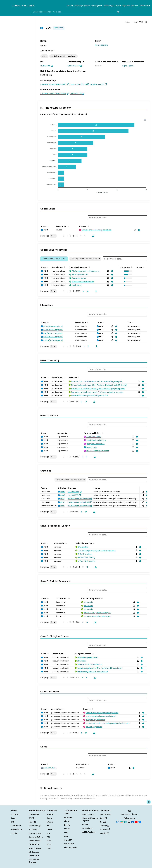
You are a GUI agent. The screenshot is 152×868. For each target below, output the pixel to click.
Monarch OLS (88, 814)
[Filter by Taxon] (85, 259)
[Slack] (121, 822)
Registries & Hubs (130, 6)
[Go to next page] (83, 291)
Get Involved (105, 814)
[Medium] (125, 822)
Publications (17, 829)
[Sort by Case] (47, 764)
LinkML (67, 825)
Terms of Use (35, 841)
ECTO (49, 848)
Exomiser (68, 817)
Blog (103, 822)
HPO (48, 826)
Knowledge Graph (82, 6)
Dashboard (34, 856)
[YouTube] (136, 822)
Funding (14, 833)
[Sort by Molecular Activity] (93, 543)
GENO (49, 841)
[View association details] (138, 230)
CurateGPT (69, 844)
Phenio (50, 829)
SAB (13, 822)
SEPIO (49, 844)
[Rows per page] (53, 236)
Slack (103, 818)
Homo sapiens (102, 45)
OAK (66, 833)
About (70, 6)
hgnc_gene (128, 66)
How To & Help (35, 833)
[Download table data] (93, 236)
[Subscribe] (118, 822)
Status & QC (34, 829)
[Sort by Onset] (143, 267)
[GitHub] (129, 822)
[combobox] (76, 12)
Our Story (15, 814)
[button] (128, 271)
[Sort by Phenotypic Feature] (89, 267)
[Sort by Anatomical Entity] (102, 433)
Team (14, 818)
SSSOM (67, 829)
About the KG (35, 848)
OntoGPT (68, 840)
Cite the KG (34, 844)
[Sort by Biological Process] (93, 654)
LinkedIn (104, 826)
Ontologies (96, 6)
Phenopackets (71, 848)
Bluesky (104, 833)
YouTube (105, 829)
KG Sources (34, 852)
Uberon (50, 818)
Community (144, 6)
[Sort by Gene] (47, 226)
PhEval (67, 821)
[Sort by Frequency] (131, 267)
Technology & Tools (112, 6)
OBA (48, 833)
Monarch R (35, 826)
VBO (48, 837)
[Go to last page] (87, 291)
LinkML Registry (89, 832)
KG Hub (85, 824)
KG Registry (87, 828)
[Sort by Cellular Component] (102, 598)
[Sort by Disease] (88, 226)
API (31, 818)
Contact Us (16, 826)
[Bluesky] (140, 822)
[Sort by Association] (68, 226)
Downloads (34, 814)
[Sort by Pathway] (78, 378)
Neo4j (32, 822)
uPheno (50, 822)
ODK (66, 836)
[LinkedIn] (133, 822)
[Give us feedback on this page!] (149, 802)
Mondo (50, 814)
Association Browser (34, 861)
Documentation (36, 837)
